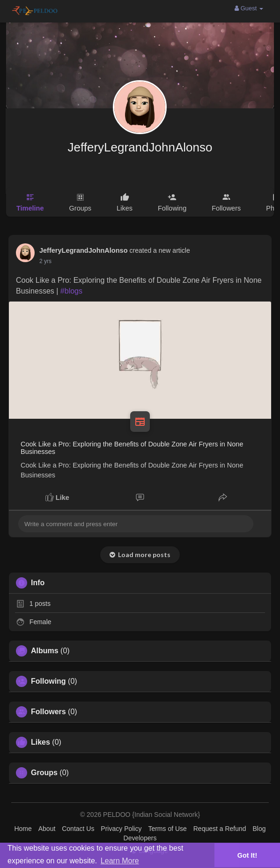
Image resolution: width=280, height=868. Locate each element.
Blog (259, 829)
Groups (44, 773)
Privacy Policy (121, 829)
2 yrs (45, 261)
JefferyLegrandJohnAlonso (140, 147)
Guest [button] (249, 8)
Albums (45, 651)
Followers (48, 712)
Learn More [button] (120, 861)
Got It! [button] (247, 855)
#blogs (71, 291)
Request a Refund (220, 829)
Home (23, 829)
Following (48, 681)
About (47, 829)
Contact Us (78, 829)
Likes (41, 742)
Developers (140, 838)
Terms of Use (167, 829)
